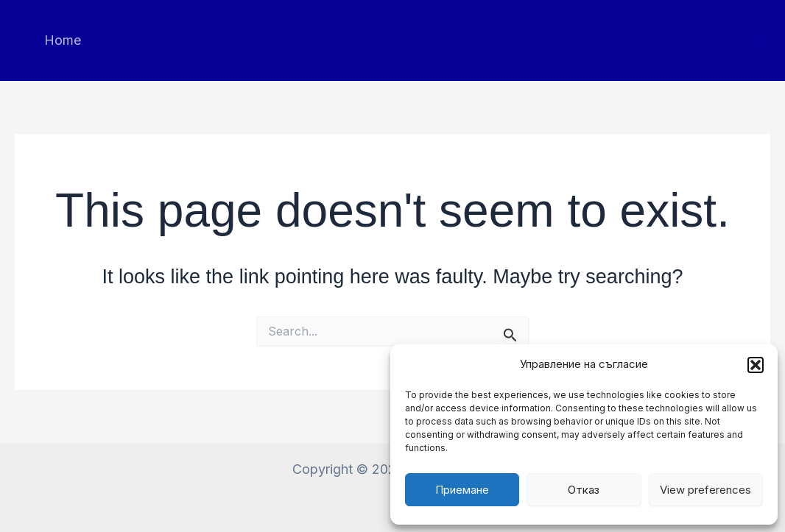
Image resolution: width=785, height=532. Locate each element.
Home (61, 40)
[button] (756, 365)
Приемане (462, 490)
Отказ (584, 490)
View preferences (705, 490)
